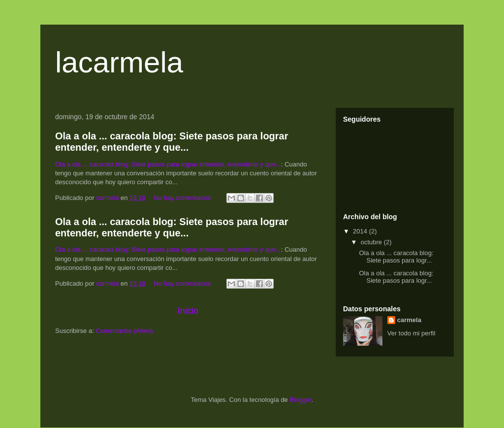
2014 (361, 231)
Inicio (188, 311)
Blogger (300, 400)
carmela (409, 320)
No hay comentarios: (184, 198)
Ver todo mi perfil (411, 333)
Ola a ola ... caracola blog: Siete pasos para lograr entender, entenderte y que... (172, 142)
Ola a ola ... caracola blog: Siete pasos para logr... (396, 257)
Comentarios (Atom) (124, 331)
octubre (372, 242)
